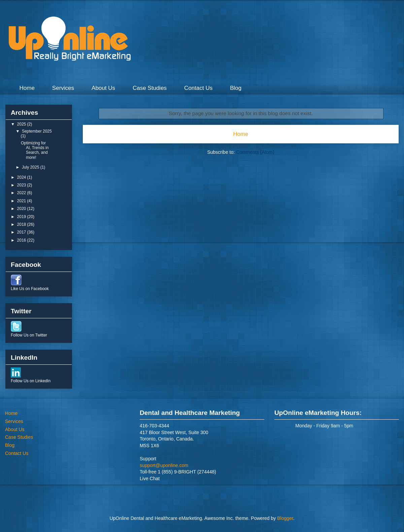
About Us (103, 88)
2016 (22, 240)
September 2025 (37, 131)
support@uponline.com (164, 465)
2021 (22, 201)
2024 (22, 177)
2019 (22, 217)
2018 (22, 224)
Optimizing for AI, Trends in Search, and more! (35, 150)
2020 (22, 209)
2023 (22, 185)
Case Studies (150, 88)
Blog (236, 88)
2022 (22, 193)
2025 (22, 124)
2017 (22, 232)
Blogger (285, 518)
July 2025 (31, 167)
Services (63, 88)
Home (27, 88)
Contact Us (198, 88)
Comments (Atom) (255, 152)
